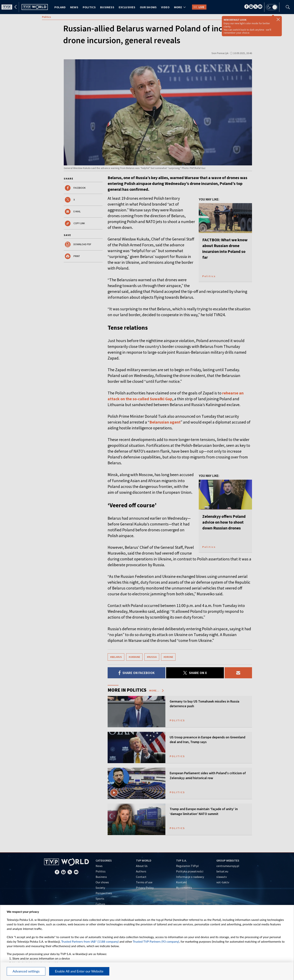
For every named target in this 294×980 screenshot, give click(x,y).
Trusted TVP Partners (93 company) (156, 941)
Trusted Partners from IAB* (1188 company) (90, 941)
